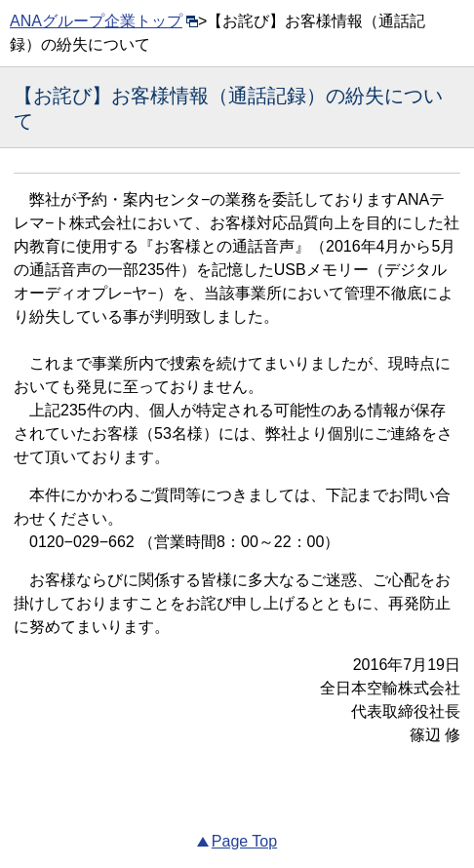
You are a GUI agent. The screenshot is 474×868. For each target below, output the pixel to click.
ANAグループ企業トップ (104, 21)
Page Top (244, 841)
